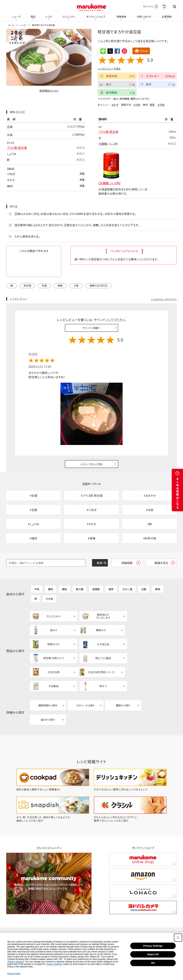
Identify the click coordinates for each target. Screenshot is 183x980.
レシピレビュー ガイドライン (164, 299)
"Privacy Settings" (16, 962)
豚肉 (51, 590)
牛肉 (37, 590)
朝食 (60, 285)
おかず (115, 105)
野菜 (152, 105)
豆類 (144, 590)
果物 (158, 590)
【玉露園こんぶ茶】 (109, 183)
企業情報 (167, 16)
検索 (175, 7)
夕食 (76, 285)
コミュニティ (69, 16)
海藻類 (96, 590)
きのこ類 (127, 590)
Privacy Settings (153, 946)
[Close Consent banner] (178, 938)
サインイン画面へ (92, 328)
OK (153, 963)
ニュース (16, 16)
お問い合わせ (144, 16)
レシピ (49, 16)
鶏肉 (64, 590)
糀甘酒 (27, 285)
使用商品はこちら (49, 91)
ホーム (11, 25)
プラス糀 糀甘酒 (17, 148)
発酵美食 (121, 16)
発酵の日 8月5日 (98, 285)
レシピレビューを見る (109, 69)
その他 (137, 105)
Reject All (153, 954)
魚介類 (80, 590)
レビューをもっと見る (92, 464)
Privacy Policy (14, 974)
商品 (33, 16)
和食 (44, 285)
